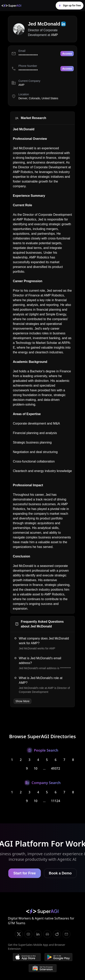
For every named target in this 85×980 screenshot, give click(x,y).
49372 (56, 768)
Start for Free (24, 873)
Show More (22, 701)
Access (67, 54)
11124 (56, 801)
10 (35, 768)
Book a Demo (60, 873)
